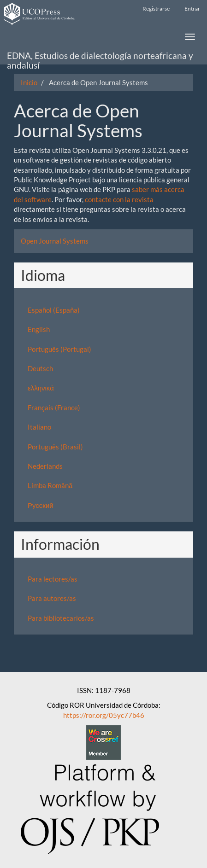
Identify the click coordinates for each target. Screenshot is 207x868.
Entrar (192, 9)
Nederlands (45, 466)
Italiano (39, 427)
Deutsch (40, 368)
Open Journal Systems (55, 241)
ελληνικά (41, 388)
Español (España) (54, 310)
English (39, 329)
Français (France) (54, 408)
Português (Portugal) (59, 349)
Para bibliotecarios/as (61, 618)
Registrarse (156, 9)
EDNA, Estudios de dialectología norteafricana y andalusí (100, 58)
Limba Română (50, 485)
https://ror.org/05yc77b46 (104, 715)
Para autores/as (52, 598)
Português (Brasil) (55, 447)
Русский (41, 505)
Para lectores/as (53, 579)
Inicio (29, 82)
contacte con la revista (119, 199)
